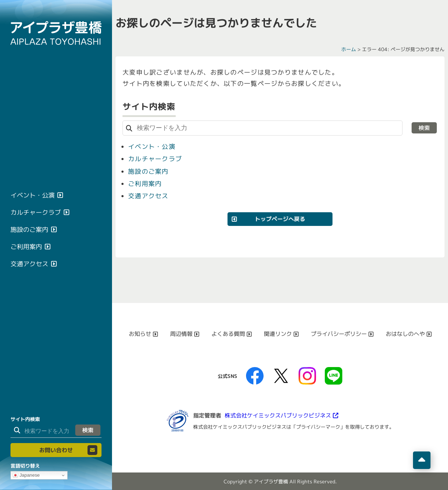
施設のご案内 (148, 171)
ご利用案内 (145, 183)
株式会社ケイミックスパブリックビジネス (278, 415)
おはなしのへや (405, 333)
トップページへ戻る (280, 219)
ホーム (349, 49)
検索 (88, 430)
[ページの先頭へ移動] (422, 460)
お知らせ (140, 333)
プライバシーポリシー (339, 333)
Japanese (26, 475)
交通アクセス (148, 196)
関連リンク (278, 333)
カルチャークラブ (155, 159)
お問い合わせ (56, 450)
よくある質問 (228, 333)
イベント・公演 (152, 147)
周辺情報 (181, 333)
